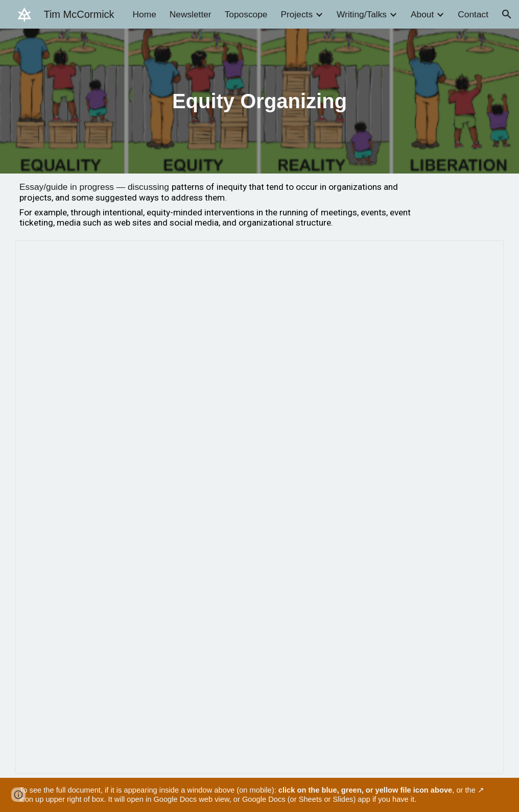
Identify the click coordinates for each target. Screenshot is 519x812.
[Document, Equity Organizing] (259, 507)
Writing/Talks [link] (362, 14)
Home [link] (145, 14)
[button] (507, 14)
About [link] (422, 14)
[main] (259, 101)
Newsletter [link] (191, 14)
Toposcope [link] (246, 14)
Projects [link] (297, 14)
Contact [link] (473, 14)
